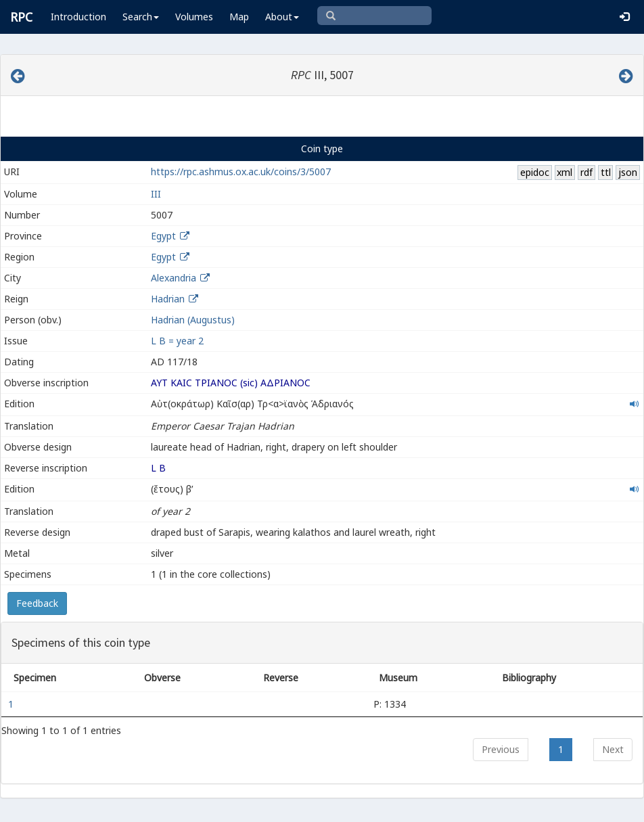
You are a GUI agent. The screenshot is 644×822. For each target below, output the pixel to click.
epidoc (535, 172)
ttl (606, 172)
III (156, 194)
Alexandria (174, 278)
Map (239, 17)
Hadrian (168, 299)
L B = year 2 (177, 341)
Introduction (78, 17)
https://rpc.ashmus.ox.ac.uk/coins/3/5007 (241, 172)
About (282, 17)
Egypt (163, 236)
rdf (586, 172)
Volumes (194, 17)
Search (141, 17)
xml (565, 172)
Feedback (37, 603)
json (628, 172)
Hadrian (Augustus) (193, 320)
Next (613, 749)
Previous (501, 749)
